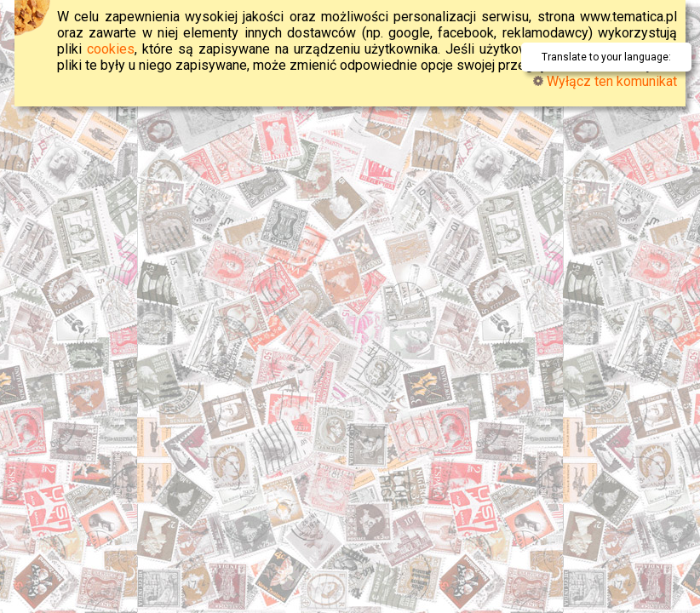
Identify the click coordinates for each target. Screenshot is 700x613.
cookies (111, 49)
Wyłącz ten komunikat (605, 81)
